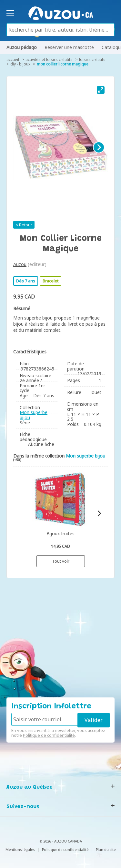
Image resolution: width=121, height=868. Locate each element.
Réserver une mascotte (69, 47)
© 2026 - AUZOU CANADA (61, 841)
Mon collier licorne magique (63, 64)
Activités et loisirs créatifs (49, 59)
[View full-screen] (101, 90)
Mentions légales (20, 849)
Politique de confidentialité (49, 735)
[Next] (99, 147)
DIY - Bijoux (20, 64)
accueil (13, 59)
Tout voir (61, 561)
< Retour (24, 225)
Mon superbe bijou (34, 415)
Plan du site (106, 849)
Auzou (20, 264)
